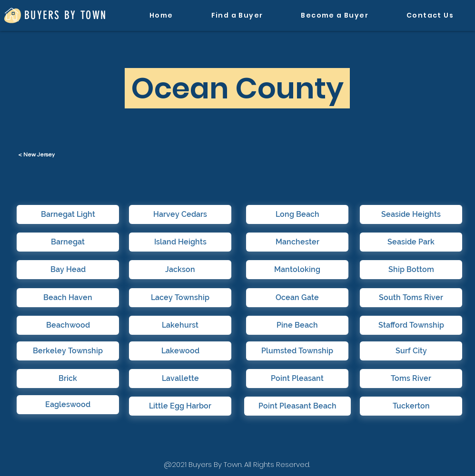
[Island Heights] (180, 242)
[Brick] (68, 379)
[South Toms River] (411, 298)
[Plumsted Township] (297, 351)
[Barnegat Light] (68, 214)
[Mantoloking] (297, 270)
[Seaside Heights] (411, 214)
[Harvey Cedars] (180, 214)
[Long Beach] (297, 214)
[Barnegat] (68, 242)
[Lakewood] (180, 351)
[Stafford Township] (411, 325)
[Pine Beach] (297, 325)
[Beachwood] (68, 325)
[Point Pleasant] (297, 379)
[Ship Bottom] (411, 270)
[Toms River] (411, 379)
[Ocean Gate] (297, 298)
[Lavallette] (180, 379)
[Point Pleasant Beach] (297, 406)
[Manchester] (297, 242)
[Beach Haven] (68, 298)
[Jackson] (180, 270)
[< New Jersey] (37, 155)
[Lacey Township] (180, 298)
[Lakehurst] (180, 325)
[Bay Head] (68, 270)
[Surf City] (411, 351)
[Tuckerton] (411, 406)
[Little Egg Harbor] (180, 406)
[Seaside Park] (411, 242)
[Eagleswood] (68, 405)
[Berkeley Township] (68, 351)
